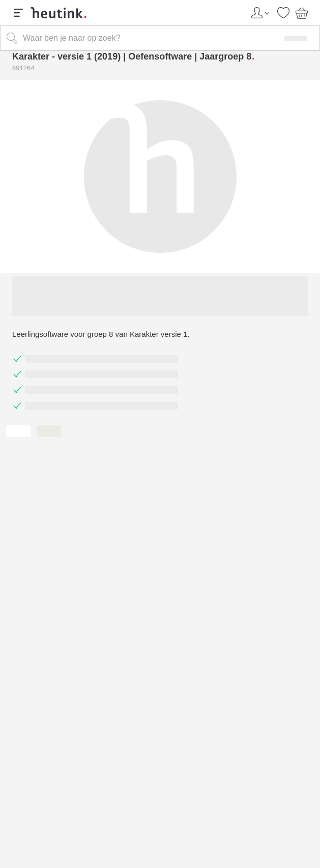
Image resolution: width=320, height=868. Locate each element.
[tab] (18, 431)
